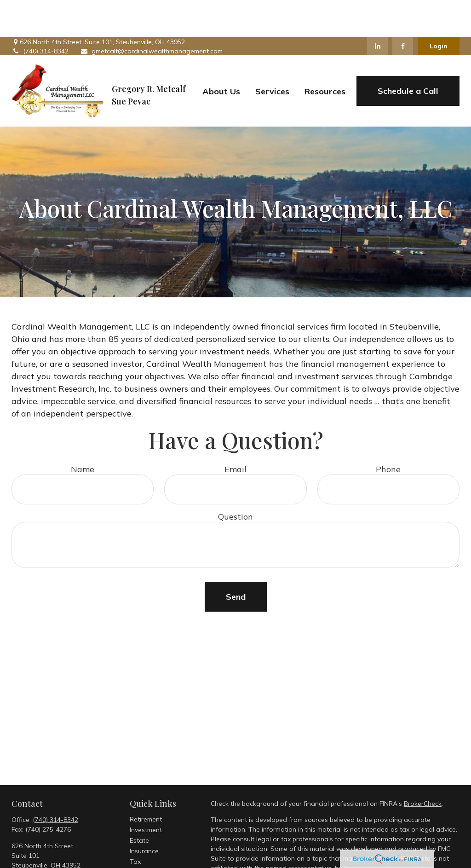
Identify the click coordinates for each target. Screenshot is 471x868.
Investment (146, 793)
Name (83, 432)
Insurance (144, 814)
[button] (221, 54)
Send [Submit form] (236, 560)
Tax (135, 825)
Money (140, 835)
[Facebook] (403, 9)
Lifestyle (142, 846)
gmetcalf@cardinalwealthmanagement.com (151, 14)
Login (439, 9)
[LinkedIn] (377, 9)
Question (235, 480)
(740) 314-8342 (40, 14)
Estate (139, 804)
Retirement (146, 782)
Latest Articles (151, 856)
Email (235, 432)
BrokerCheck (423, 767)
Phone (388, 432)
